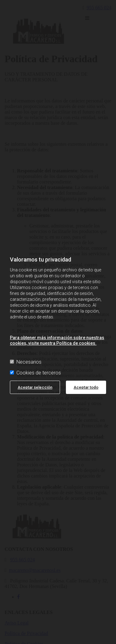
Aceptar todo (86, 387)
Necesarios (26, 362)
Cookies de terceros (35, 373)
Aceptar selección (35, 387)
